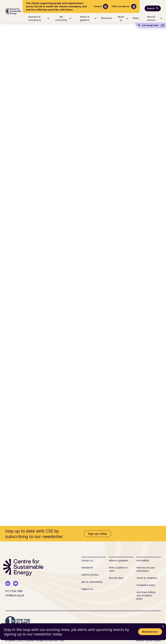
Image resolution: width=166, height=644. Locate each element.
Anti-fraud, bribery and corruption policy (146, 595)
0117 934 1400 (14, 591)
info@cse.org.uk (15, 595)
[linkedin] (8, 583)
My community (63, 18)
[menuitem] (36, 18)
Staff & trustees (90, 575)
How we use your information (146, 569)
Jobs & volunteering (92, 582)
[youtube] (16, 583)
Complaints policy (146, 585)
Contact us (87, 560)
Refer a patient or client (118, 569)
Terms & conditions (147, 578)
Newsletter (150, 632)
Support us (87, 589)
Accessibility (143, 560)
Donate (101, 6)
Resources (107, 18)
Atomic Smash (153, 640)
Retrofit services (154, 18)
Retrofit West (116, 578)
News (136, 18)
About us (123, 18)
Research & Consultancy (39, 18)
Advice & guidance (88, 18)
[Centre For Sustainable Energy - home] (13, 11)
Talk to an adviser (124, 6)
